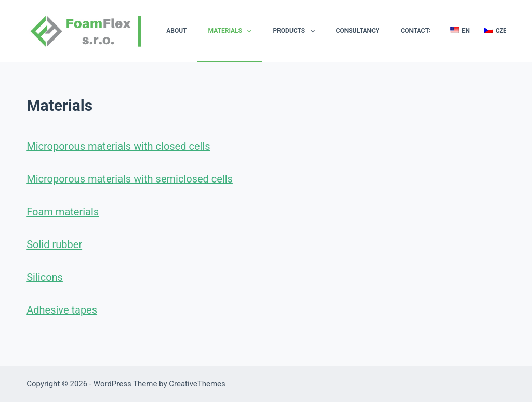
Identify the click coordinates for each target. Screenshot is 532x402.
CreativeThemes (197, 384)
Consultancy (358, 31)
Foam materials (63, 212)
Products (296, 31)
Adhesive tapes (62, 310)
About (176, 31)
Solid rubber (54, 244)
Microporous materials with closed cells (118, 146)
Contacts (417, 31)
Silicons (45, 277)
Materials (232, 31)
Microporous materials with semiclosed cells (130, 179)
